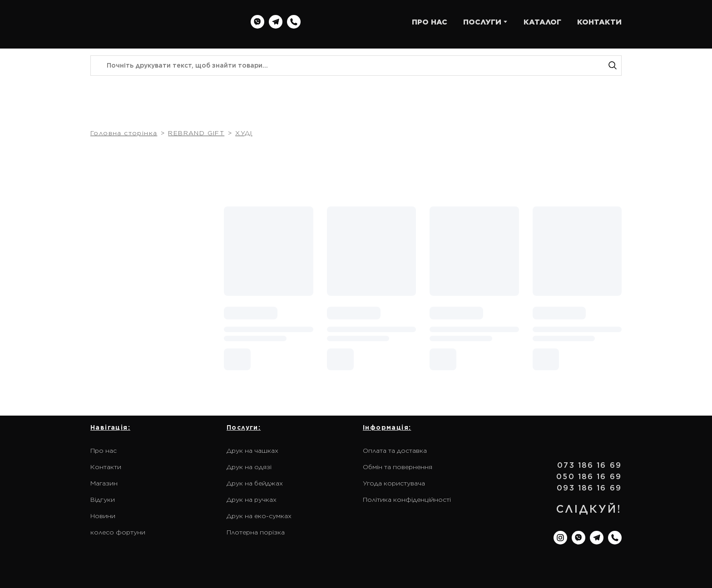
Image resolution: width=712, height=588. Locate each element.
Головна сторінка (124, 133)
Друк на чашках (252, 451)
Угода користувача (394, 483)
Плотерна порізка (256, 532)
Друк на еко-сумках (259, 516)
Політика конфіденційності (407, 500)
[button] (257, 22)
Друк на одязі (249, 467)
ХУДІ (244, 133)
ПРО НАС (430, 22)
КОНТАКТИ (599, 22)
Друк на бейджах (255, 483)
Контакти (106, 467)
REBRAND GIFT (196, 133)
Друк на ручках (252, 500)
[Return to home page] (148, 22)
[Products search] (356, 66)
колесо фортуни (118, 532)
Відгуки (103, 500)
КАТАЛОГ (542, 22)
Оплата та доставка (395, 451)
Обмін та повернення (398, 467)
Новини (103, 516)
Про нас (104, 451)
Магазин (104, 483)
